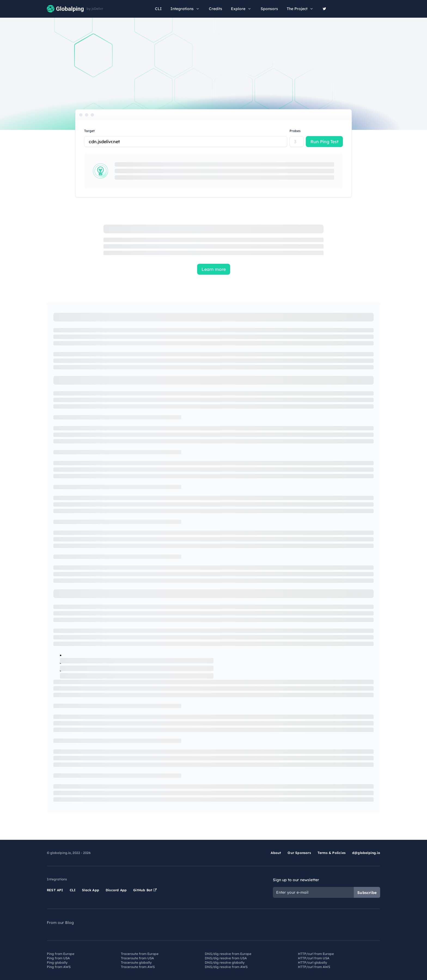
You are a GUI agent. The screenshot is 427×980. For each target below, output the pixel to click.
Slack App (91, 890)
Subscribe (367, 893)
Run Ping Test (324, 142)
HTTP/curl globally (312, 962)
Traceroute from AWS (138, 967)
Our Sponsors (299, 853)
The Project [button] (300, 9)
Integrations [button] (185, 9)
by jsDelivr (95, 9)
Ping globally (57, 962)
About (276, 853)
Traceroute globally (136, 962)
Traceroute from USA (137, 958)
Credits (216, 9)
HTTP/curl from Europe (316, 954)
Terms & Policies (332, 853)
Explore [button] (241, 9)
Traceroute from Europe (140, 954)
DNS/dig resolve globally (225, 962)
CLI (158, 9)
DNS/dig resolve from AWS (226, 967)
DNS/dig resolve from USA (226, 958)
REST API (55, 890)
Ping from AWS (59, 967)
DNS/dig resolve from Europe (228, 954)
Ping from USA (58, 958)
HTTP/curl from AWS (314, 967)
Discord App (116, 890)
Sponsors (269, 9)
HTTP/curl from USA (314, 958)
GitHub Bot (145, 890)
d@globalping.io (366, 853)
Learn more (214, 269)
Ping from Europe (61, 954)
